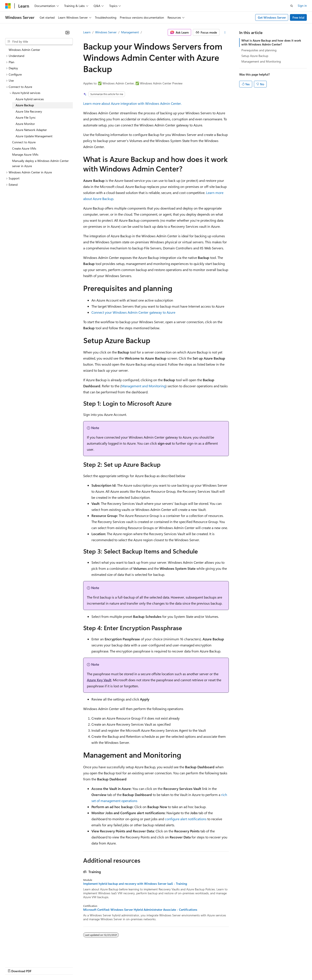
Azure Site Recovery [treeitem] (29, 111)
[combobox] (39, 42)
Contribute (78, 967)
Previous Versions (39, 967)
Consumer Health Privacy (124, 967)
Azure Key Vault (99, 680)
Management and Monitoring (143, 386)
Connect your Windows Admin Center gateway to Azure (133, 312)
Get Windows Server (272, 17)
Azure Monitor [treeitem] (25, 124)
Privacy (95, 967)
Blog (59, 967)
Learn (87, 32)
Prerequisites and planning (259, 50)
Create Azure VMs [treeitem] (24, 148)
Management (130, 32)
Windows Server (106, 32)
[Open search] (292, 6)
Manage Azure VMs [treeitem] (25, 154)
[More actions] (225, 32)
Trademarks (180, 967)
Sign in (302, 6)
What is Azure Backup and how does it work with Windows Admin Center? (271, 42)
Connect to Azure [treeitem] (24, 142)
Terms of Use (158, 967)
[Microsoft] (8, 6)
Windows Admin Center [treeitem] (24, 50)
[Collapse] (67, 32)
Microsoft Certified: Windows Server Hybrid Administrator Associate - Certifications (140, 910)
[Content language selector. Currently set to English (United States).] (25, 957)
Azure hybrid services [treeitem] (30, 99)
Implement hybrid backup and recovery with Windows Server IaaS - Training (135, 884)
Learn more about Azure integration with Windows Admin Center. (132, 103)
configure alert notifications (186, 819)
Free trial (298, 17)
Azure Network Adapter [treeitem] (31, 130)
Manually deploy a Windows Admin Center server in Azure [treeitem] (40, 163)
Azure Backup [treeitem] (25, 105)
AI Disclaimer (14, 967)
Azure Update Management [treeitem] (34, 136)
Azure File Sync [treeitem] (26, 117)
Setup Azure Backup (255, 56)
